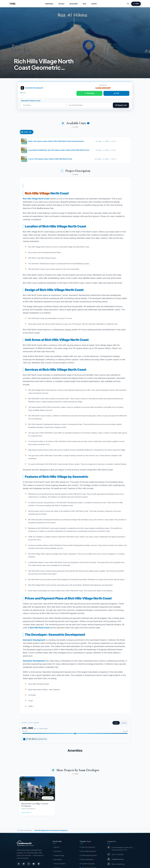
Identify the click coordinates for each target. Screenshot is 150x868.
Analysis (116, 724)
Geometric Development (34, 88)
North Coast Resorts (26, 832)
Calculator (124, 724)
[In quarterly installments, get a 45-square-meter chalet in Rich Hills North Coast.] (75, 151)
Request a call (121, 105)
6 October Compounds (87, 865)
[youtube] (34, 865)
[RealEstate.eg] (13, 4)
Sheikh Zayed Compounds (88, 857)
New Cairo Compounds (87, 849)
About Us (56, 849)
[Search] (128, 4)
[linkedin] (39, 865)
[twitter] (24, 865)
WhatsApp (89, 93)
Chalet (26, 132)
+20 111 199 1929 (117, 856)
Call (116, 93)
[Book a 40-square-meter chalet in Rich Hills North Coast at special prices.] (75, 141)
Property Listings (58, 857)
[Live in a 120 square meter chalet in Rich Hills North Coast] (75, 160)
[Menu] (136, 4)
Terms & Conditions (59, 865)
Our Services (57, 853)
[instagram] (29, 865)
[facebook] (19, 865)
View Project (26, 814)
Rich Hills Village (37, 195)
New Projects (57, 861)
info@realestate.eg (117, 861)
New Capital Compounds (88, 853)
